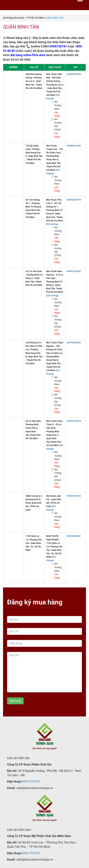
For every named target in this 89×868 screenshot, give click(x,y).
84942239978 (74, 200)
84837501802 (74, 271)
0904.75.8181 (31, 782)
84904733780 (74, 74)
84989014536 (74, 146)
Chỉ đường (52, 224)
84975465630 (74, 343)
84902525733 (74, 496)
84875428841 (74, 536)
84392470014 (74, 421)
